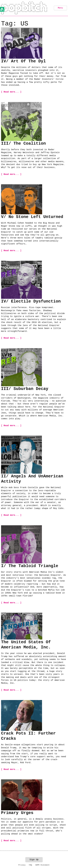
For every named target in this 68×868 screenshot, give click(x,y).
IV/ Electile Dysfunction (31, 301)
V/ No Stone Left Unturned (32, 217)
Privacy (22, 865)
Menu (60, 8)
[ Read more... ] (11, 92)
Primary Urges (17, 813)
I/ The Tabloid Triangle (30, 566)
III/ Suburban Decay (25, 389)
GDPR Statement (43, 865)
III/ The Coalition (23, 143)
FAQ (30, 865)
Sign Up (34, 860)
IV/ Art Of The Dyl (23, 61)
